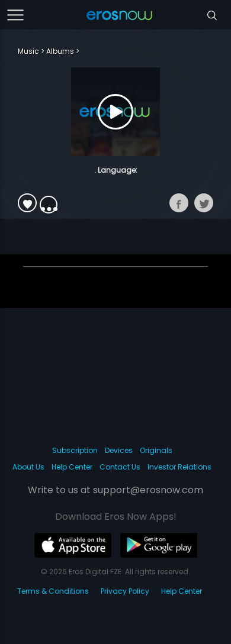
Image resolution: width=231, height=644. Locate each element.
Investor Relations (179, 467)
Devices (119, 450)
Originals (156, 450)
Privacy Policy (125, 591)
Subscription (75, 450)
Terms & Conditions (53, 591)
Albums (60, 51)
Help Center (72, 467)
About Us (28, 467)
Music (28, 51)
